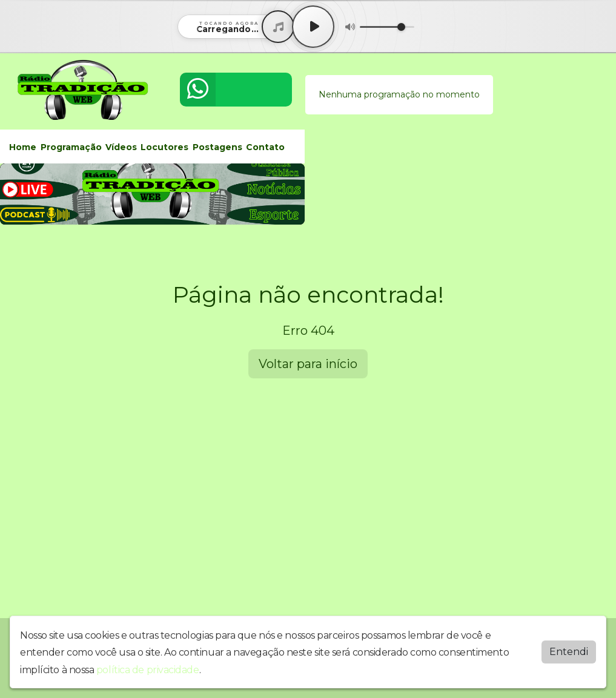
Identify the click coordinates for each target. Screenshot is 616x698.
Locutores (164, 147)
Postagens (217, 147)
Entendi (569, 652)
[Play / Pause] (313, 27)
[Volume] (387, 27)
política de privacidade (148, 670)
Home (23, 147)
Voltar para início (308, 364)
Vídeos (121, 147)
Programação (71, 147)
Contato (265, 147)
